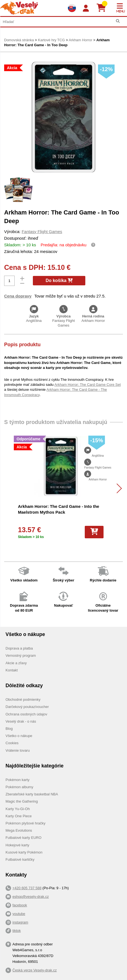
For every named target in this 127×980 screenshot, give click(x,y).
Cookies (12, 743)
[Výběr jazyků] (72, 8)
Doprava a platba (19, 648)
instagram (20, 922)
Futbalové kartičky (20, 859)
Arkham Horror (80, 40)
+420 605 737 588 (27, 888)
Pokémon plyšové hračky (26, 823)
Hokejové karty (17, 845)
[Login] (86, 8)
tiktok (17, 931)
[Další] (117, 488)
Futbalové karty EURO (23, 838)
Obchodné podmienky (23, 700)
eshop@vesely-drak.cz (31, 897)
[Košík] (103, 8)
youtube (19, 914)
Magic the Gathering (22, 801)
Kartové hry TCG (51, 40)
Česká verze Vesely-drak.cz (35, 970)
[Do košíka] (94, 532)
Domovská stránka (19, 40)
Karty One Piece (19, 816)
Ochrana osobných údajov (26, 714)
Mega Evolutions (19, 830)
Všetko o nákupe (19, 736)
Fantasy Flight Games (42, 232)
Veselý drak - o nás (21, 721)
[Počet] (9, 281)
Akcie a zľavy (16, 663)
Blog (9, 729)
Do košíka (59, 280)
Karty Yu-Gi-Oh (18, 809)
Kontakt (12, 670)
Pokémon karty (18, 780)
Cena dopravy (18, 296)
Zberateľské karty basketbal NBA (32, 794)
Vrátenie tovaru (18, 750)
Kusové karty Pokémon (24, 852)
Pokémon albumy (19, 787)
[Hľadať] (118, 21)
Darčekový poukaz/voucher (27, 707)
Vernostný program (21, 656)
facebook (20, 905)
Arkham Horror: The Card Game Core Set (88, 385)
